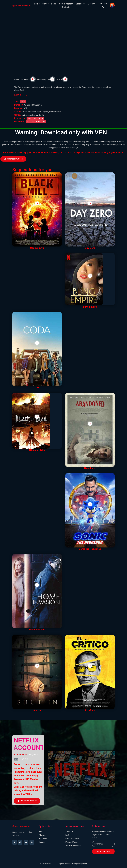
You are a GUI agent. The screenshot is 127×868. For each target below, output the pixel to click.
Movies (42, 835)
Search (42, 842)
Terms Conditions (73, 846)
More (92, 4)
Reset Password (73, 839)
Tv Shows (43, 839)
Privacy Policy (72, 842)
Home (37, 4)
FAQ (67, 835)
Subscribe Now (103, 851)
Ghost (85, 864)
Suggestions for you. (33, 170)
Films (54, 4)
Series (46, 4)
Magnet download (13, 159)
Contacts (66, 7)
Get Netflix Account (27, 801)
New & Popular (66, 4)
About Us (69, 832)
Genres (80, 4)
